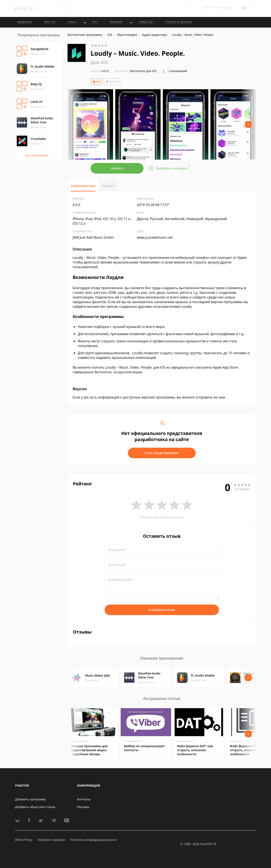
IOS (95, 22)
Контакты (84, 799)
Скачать (117, 168)
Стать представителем (162, 453)
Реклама (83, 807)
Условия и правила (51, 840)
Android (112, 82)
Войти (208, 8)
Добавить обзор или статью (35, 807)
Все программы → (39, 155)
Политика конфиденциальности (93, 840)
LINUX (72, 22)
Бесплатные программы (85, 35)
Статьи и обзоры (179, 22)
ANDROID (116, 22)
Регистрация (224, 8)
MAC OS (50, 22)
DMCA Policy (24, 840)
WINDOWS (25, 22)
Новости (146, 22)
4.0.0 (100, 71)
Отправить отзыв (162, 610)
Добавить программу (30, 799)
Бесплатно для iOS (143, 71)
